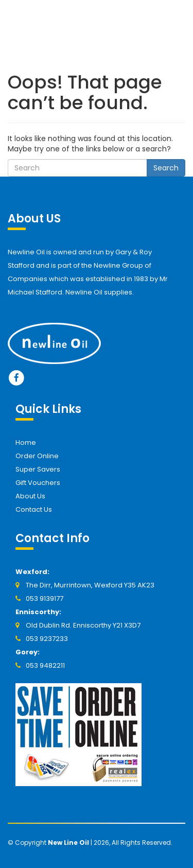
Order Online (37, 456)
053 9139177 (45, 598)
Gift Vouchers (38, 483)
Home (26, 442)
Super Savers (38, 469)
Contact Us (34, 509)
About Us (30, 496)
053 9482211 (45, 665)
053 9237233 (47, 639)
